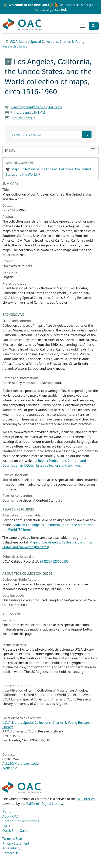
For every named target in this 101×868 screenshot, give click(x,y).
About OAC (10, 816)
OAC (22, 24)
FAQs (6, 826)
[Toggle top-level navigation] (83, 26)
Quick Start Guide (15, 831)
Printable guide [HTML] (28, 112)
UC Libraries (86, 799)
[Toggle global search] (94, 26)
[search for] (46, 135)
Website (8, 768)
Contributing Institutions (21, 821)
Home (7, 812)
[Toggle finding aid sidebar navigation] (50, 150)
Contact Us (10, 853)
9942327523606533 (54, 561)
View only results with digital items (36, 107)
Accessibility (11, 848)
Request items (21, 118)
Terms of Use (12, 839)
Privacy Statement (16, 843)
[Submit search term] (87, 135)
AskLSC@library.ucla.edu (21, 763)
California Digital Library (44, 804)
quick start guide (85, 5)
